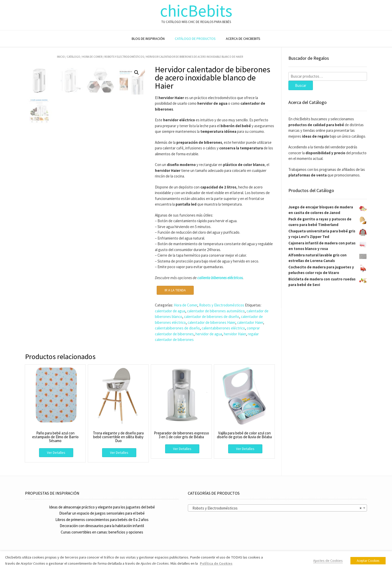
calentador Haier (250, 322)
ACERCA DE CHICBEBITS (243, 39)
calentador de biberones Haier (211, 322)
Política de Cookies (216, 563)
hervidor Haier (235, 334)
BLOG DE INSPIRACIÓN (148, 39)
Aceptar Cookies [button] (368, 561)
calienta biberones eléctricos (220, 278)
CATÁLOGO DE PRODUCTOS (195, 39)
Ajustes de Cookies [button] (328, 561)
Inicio (61, 57)
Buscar (301, 85)
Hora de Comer (92, 57)
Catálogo (73, 57)
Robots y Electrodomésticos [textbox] (276, 508)
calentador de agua (170, 311)
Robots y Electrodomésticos (124, 57)
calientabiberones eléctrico (223, 328)
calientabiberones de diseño (177, 328)
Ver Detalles (56, 453)
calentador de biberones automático (216, 311)
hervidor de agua (209, 334)
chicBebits (196, 11)
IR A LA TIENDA (175, 290)
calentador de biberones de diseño (212, 317)
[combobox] (277, 508)
